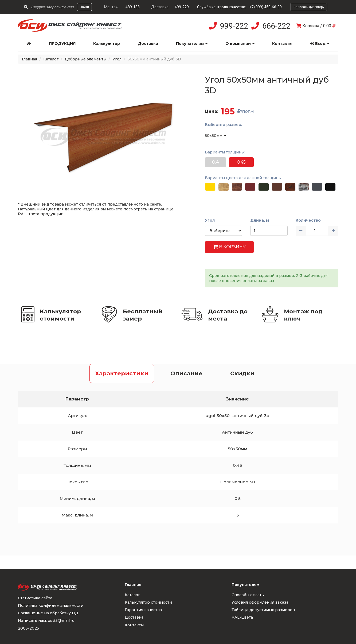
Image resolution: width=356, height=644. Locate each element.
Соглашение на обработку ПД (48, 613)
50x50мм (216, 136)
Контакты (282, 44)
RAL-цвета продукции (41, 214)
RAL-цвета (242, 617)
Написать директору (309, 7)
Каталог (51, 59)
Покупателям (192, 44)
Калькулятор (107, 44)
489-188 (133, 7)
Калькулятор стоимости (60, 315)
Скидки (242, 373)
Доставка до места (228, 315)
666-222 (276, 26)
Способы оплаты (248, 595)
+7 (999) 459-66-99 (265, 7)
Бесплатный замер (143, 315)
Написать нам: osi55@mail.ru (46, 620)
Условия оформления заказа (260, 602)
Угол (117, 59)
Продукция (62, 44)
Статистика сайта (35, 598)
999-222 (234, 26)
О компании (240, 44)
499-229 (182, 7)
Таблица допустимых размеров (263, 610)
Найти (84, 7)
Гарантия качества (143, 610)
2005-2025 (28, 628)
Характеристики (122, 373)
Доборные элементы (85, 59)
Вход (320, 44)
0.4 (215, 162)
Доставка (148, 44)
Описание (186, 373)
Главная (30, 59)
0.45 (241, 162)
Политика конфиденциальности (51, 606)
